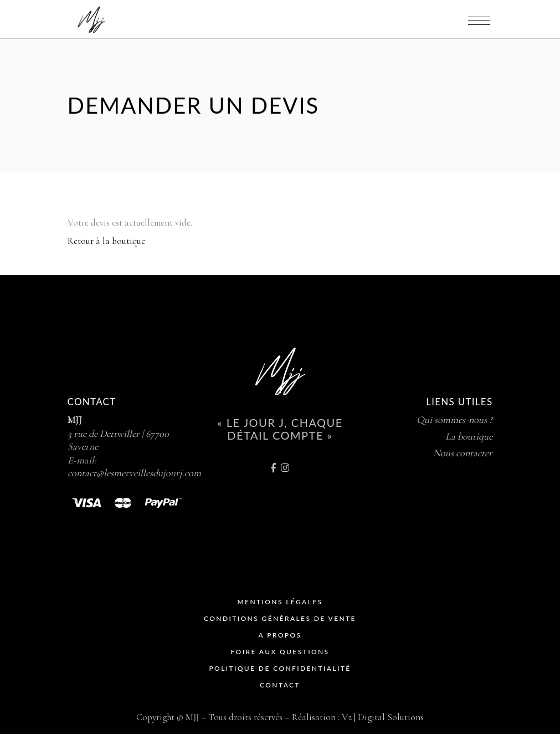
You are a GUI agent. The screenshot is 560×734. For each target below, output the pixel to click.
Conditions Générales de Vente (280, 618)
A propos (280, 635)
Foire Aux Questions (280, 652)
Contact (280, 685)
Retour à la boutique (106, 241)
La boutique (469, 436)
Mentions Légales (280, 602)
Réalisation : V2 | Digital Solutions (358, 717)
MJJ (75, 420)
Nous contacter (463, 453)
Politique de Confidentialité (280, 668)
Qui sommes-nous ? (454, 420)
